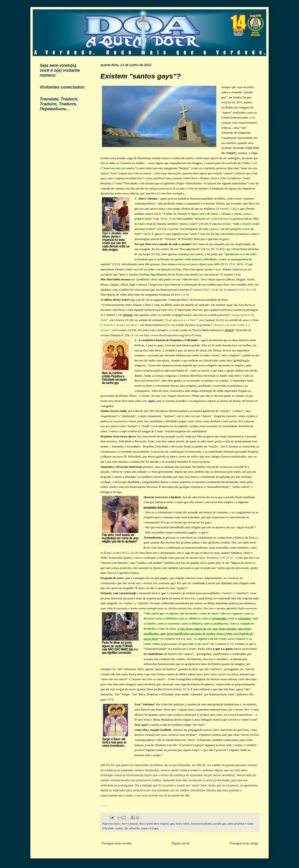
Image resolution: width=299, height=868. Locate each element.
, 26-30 (133, 553)
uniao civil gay (150, 828)
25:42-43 (217, 290)
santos (119, 828)
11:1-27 (250, 290)
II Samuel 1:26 (226, 209)
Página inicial (181, 843)
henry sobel (182, 824)
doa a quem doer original (154, 824)
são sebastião (132, 828)
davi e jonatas (130, 824)
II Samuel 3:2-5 (234, 290)
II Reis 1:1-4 (180, 295)
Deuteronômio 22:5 (176, 689)
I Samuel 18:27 (200, 290)
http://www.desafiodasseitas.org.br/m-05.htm (172, 335)
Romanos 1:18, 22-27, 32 (222, 558)
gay (172, 824)
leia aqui (141, 725)
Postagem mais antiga (244, 843)
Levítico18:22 (120, 553)
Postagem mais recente (117, 843)
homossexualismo (201, 824)
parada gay (220, 824)
